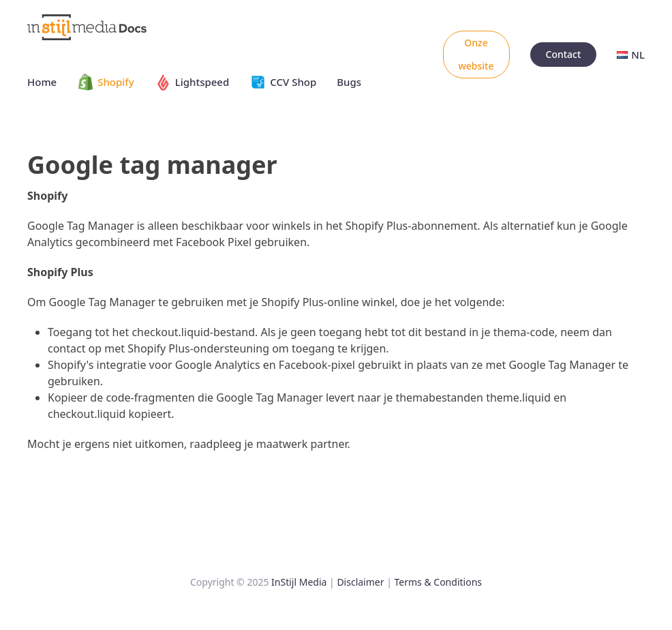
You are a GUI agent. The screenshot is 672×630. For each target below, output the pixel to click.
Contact (564, 54)
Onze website (476, 54)
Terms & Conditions (439, 582)
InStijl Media (299, 582)
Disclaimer (360, 582)
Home (42, 82)
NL (631, 55)
